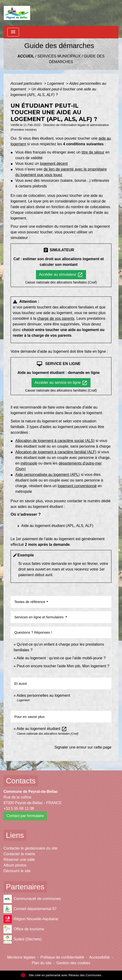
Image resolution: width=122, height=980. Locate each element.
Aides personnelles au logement (43, 695)
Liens (15, 835)
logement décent (54, 164)
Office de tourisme (24, 929)
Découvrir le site (17, 871)
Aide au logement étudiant (42, 729)
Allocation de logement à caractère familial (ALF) (56, 452)
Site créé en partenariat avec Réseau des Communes (61, 975)
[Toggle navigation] (13, 32)
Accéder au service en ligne (61, 383)
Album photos (15, 865)
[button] (59, 526)
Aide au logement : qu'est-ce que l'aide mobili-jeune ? (61, 658)
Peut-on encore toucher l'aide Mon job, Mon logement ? (63, 666)
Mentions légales (21, 957)
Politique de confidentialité (62, 957)
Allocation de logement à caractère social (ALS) (55, 441)
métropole (29, 463)
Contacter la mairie (19, 854)
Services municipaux (59, 56)
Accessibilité (99, 957)
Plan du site (42, 963)
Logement (56, 83)
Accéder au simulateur (61, 275)
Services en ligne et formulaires (39, 617)
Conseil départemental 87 (30, 909)
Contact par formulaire (25, 816)
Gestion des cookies (73, 963)
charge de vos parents (56, 318)
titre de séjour (93, 152)
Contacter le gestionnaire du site (30, 848)
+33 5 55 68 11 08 (19, 808)
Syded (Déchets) (23, 939)
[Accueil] (17, 13)
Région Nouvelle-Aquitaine (31, 919)
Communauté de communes (32, 899)
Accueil (26, 56)
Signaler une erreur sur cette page (83, 747)
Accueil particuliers (27, 83)
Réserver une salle (19, 860)
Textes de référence (30, 602)
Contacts (21, 781)
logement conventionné (77, 486)
